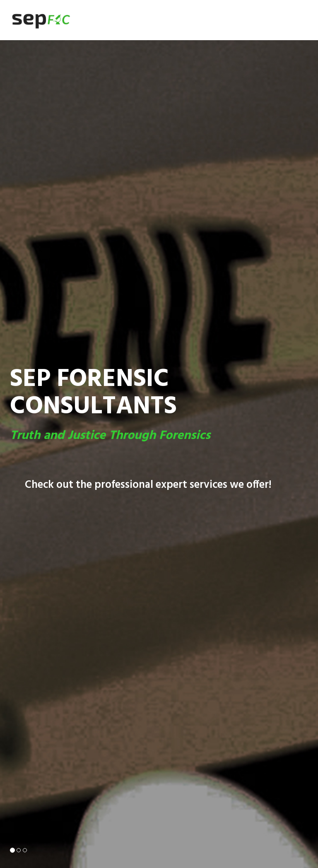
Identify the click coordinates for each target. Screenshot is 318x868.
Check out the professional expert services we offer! (148, 485)
